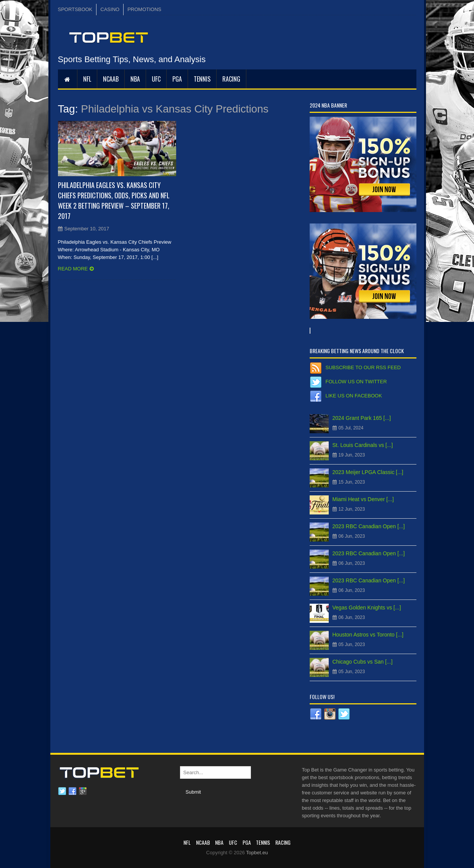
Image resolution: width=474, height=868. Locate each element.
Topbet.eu (257, 853)
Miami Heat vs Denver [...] (363, 499)
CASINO (110, 9)
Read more (73, 269)
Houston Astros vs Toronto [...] (368, 635)
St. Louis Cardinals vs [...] (363, 445)
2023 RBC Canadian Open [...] (369, 526)
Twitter (62, 791)
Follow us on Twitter (356, 382)
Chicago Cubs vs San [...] (363, 662)
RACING (231, 79)
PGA (177, 79)
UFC (156, 79)
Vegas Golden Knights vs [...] (367, 608)
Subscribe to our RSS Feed (363, 367)
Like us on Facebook (354, 396)
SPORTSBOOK (75, 9)
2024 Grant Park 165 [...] (362, 418)
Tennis (202, 79)
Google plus (83, 791)
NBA (135, 79)
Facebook (72, 791)
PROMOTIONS (144, 9)
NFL (87, 79)
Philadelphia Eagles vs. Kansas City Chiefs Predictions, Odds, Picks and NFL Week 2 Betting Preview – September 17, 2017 (114, 200)
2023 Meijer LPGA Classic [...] (368, 472)
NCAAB (111, 79)
